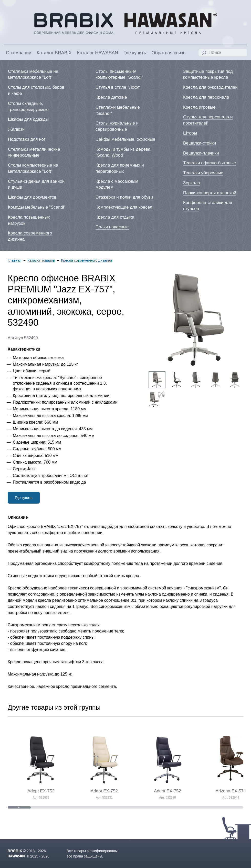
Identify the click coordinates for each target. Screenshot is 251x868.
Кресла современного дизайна (86, 261)
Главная (14, 261)
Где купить (24, 498)
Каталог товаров (41, 261)
